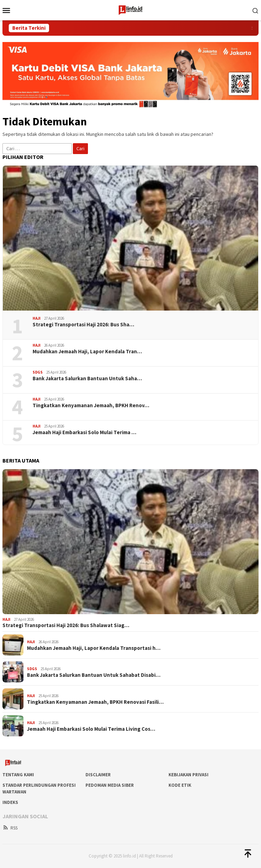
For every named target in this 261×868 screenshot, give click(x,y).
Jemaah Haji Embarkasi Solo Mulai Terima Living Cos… (91, 729)
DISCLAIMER (98, 775)
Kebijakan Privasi (188, 775)
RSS (10, 828)
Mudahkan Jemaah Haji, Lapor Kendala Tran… (87, 352)
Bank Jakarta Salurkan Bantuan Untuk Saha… (87, 379)
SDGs (38, 372)
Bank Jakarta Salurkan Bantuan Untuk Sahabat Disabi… (94, 675)
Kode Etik (180, 785)
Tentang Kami (18, 775)
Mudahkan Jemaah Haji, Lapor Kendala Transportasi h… (94, 648)
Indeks (10, 802)
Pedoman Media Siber (110, 785)
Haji (37, 318)
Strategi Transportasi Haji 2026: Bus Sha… (83, 325)
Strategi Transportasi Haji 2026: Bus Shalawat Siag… (66, 625)
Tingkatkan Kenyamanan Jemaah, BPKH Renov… (91, 405)
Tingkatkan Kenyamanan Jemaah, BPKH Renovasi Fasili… (95, 702)
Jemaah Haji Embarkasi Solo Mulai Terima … (84, 432)
